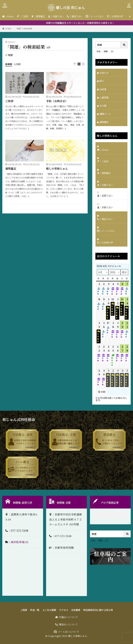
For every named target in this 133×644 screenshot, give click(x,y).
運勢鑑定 (11, 168)
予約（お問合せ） (57, 101)
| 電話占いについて (68, 624)
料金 (99, 51)
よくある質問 (49, 610)
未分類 (103, 106)
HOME (8, 29)
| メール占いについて (68, 632)
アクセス (64, 610)
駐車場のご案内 (110, 556)
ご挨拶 (9, 101)
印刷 (102, 392)
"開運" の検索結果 (24, 29)
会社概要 (76, 610)
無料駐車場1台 (20, 542)
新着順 (9, 64)
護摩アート (105, 114)
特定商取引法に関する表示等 (98, 610)
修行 (102, 81)
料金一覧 (35, 610)
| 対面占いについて (68, 617)
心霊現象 (104, 97)
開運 (106, 51)
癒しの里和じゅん (57, 168)
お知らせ (104, 73)
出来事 (103, 89)
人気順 (17, 64)
